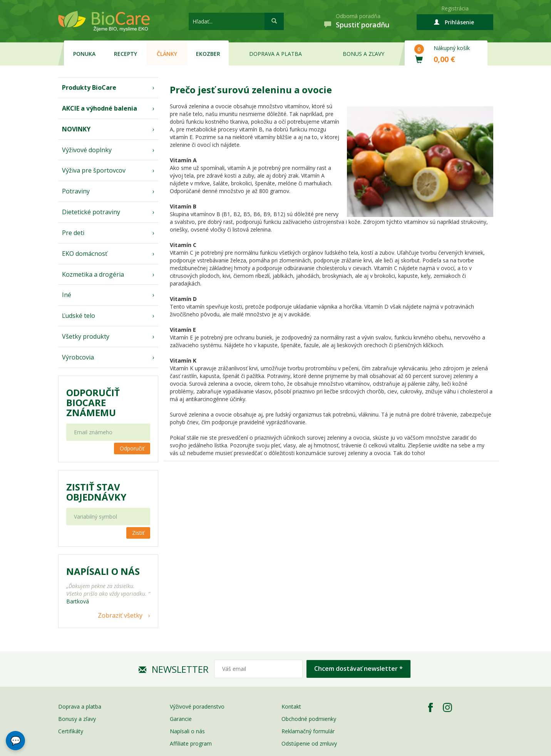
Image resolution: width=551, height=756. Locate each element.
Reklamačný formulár (308, 731)
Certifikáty (71, 731)
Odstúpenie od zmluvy (309, 743)
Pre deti (73, 233)
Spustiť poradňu (363, 25)
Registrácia (455, 8)
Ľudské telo (79, 316)
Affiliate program (191, 743)
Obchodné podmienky (309, 719)
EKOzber (208, 54)
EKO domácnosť (85, 254)
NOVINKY (76, 129)
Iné (67, 295)
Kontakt (291, 706)
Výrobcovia (78, 357)
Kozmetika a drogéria (93, 274)
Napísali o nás (187, 731)
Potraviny (76, 191)
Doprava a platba (275, 54)
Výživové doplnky (87, 150)
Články (167, 54)
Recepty (126, 54)
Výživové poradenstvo (197, 706)
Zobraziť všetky (120, 615)
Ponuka (84, 54)
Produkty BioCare (89, 87)
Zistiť (138, 533)
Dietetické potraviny (91, 212)
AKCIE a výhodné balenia (100, 108)
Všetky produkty (86, 336)
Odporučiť (132, 448)
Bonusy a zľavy (77, 719)
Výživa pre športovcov (94, 170)
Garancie (181, 719)
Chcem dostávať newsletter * (358, 669)
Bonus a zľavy (363, 54)
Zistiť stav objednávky (96, 492)
